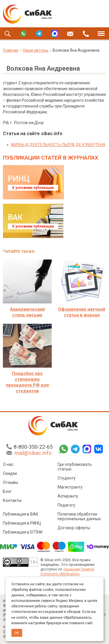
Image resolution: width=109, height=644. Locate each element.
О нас (8, 465)
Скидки (10, 474)
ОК (17, 633)
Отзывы (10, 483)
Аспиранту (68, 497)
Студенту (67, 479)
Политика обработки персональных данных (79, 517)
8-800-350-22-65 (33, 448)
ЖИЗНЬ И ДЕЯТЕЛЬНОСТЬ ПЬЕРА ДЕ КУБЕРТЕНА (58, 145)
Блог (7, 492)
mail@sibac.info (33, 454)
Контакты (12, 501)
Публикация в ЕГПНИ (23, 533)
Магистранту (70, 488)
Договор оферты (74, 529)
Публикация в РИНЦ (22, 524)
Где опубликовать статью (75, 468)
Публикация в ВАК (21, 515)
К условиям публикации (33, 188)
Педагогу (66, 506)
